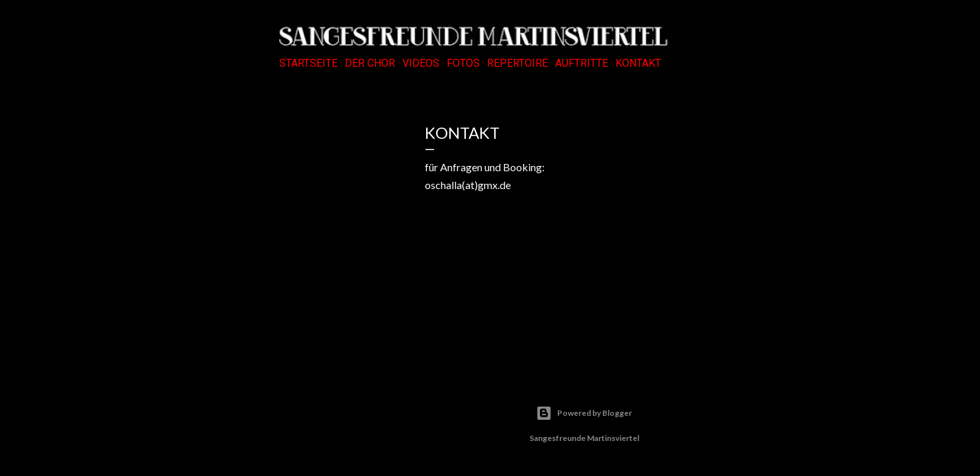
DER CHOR (370, 63)
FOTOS (463, 63)
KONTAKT (638, 63)
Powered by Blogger (584, 413)
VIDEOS (421, 63)
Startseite (308, 63)
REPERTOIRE (517, 63)
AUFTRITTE (582, 63)
